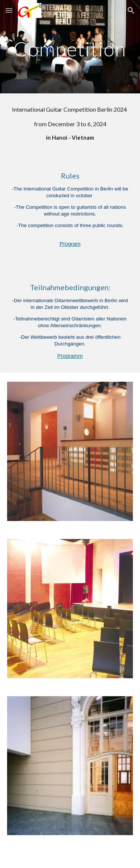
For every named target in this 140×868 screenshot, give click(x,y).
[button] (9, 10)
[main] (70, 52)
